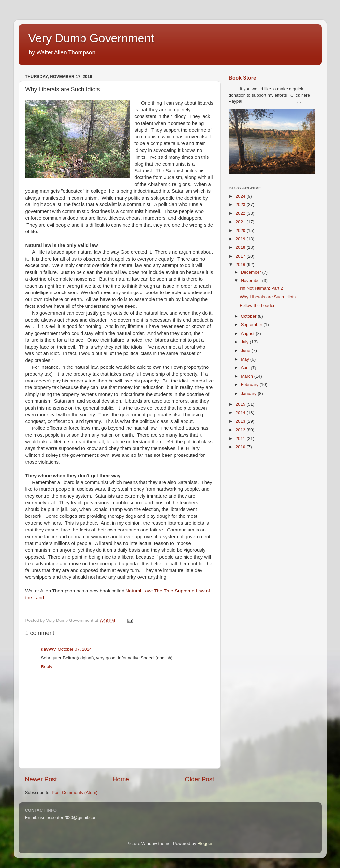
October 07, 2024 (75, 649)
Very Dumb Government (91, 38)
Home (121, 779)
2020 (241, 230)
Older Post (199, 779)
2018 (241, 247)
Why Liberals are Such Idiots (268, 297)
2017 (241, 256)
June (246, 350)
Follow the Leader (257, 305)
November (252, 281)
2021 (241, 222)
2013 (241, 421)
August (248, 333)
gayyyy (49, 649)
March (248, 376)
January (249, 393)
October (249, 316)
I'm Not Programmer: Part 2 (261, 288)
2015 (241, 404)
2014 (241, 413)
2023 (241, 205)
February (250, 385)
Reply (47, 667)
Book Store (243, 78)
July (245, 342)
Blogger (205, 843)
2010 (241, 447)
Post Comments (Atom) (75, 793)
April (246, 368)
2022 (241, 213)
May (246, 359)
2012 (241, 430)
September (252, 325)
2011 (241, 438)
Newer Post (41, 779)
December (252, 272)
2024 (241, 196)
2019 (241, 239)
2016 (241, 265)
